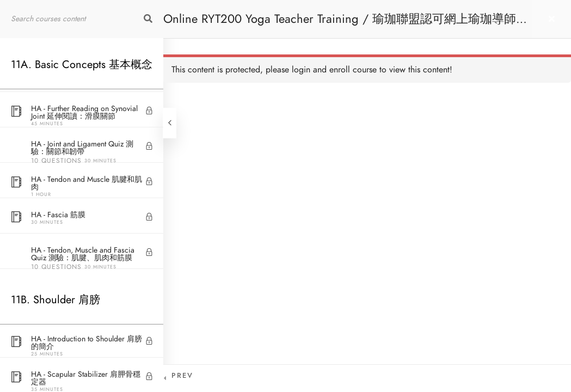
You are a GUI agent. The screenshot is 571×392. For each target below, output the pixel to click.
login (301, 70)
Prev (182, 376)
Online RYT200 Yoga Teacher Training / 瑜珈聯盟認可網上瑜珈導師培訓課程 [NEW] (346, 24)
